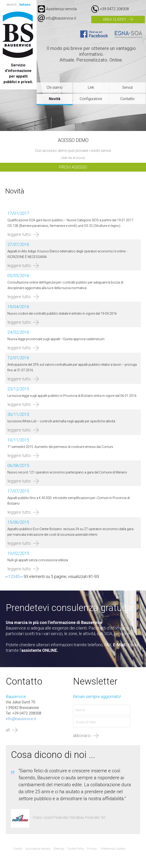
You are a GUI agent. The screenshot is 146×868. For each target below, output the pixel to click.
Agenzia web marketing (136, 849)
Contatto (127, 99)
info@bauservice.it (61, 18)
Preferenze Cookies (113, 849)
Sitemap (59, 849)
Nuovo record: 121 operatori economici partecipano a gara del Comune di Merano (67, 472)
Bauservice (18, 35)
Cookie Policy (76, 849)
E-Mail (119, 645)
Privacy (92, 849)
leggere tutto (19, 234)
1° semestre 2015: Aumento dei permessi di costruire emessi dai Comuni (60, 447)
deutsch (11, 5)
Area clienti (114, 19)
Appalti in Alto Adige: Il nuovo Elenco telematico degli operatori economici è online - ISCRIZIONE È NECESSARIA (67, 254)
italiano (25, 5)
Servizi (127, 87)
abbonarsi (82, 736)
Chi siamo (55, 87)
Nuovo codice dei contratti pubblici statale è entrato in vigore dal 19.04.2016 (62, 313)
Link (91, 87)
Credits (18, 849)
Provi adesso (73, 167)
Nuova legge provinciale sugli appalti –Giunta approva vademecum (56, 339)
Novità (55, 99)
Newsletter (95, 682)
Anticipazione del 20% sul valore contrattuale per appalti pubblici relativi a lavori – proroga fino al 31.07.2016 (72, 367)
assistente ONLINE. (40, 650)
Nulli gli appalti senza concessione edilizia (38, 560)
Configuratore (91, 99)
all (8, 730)
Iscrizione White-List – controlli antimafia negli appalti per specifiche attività (61, 421)
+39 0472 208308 (114, 9)
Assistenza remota (57, 9)
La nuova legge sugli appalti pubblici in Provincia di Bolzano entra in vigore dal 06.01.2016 (72, 396)
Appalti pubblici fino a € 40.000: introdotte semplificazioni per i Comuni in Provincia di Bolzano (69, 501)
